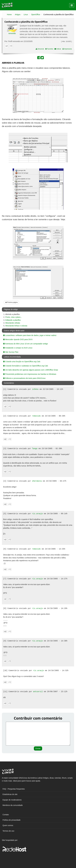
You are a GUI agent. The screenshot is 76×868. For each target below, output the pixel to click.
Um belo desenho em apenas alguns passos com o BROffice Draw (31, 370)
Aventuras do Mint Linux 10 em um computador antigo (26, 344)
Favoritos (49, 49)
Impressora (67, 49)
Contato (6, 815)
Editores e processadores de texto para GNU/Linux (24, 378)
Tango (35, 449)
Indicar (58, 49)
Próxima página (12, 302)
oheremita (37, 481)
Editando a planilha (13, 320)
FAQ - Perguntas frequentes (14, 789)
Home (9, 15)
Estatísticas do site (10, 794)
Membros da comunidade (13, 805)
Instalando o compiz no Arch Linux (18, 348)
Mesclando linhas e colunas (16, 326)
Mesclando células (13, 323)
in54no (35, 389)
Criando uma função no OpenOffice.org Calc (22, 362)
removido (12, 33)
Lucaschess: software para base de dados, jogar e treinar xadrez (30, 335)
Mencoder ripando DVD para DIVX (18, 339)
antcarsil (38, 692)
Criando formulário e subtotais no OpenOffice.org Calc (26, 366)
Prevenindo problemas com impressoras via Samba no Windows (30, 374)
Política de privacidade (12, 820)
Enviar (38, 748)
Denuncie (40, 49)
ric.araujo (37, 514)
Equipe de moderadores (12, 800)
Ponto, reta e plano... (14, 317)
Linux (26, 15)
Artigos (18, 15)
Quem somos (8, 825)
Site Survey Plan (11, 352)
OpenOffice (36, 15)
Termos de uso (8, 831)
